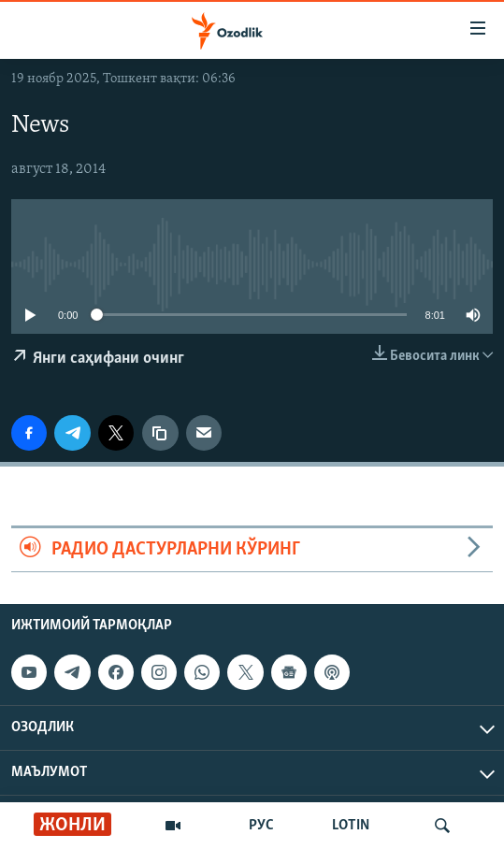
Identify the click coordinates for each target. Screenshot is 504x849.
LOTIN (351, 826)
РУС (261, 826)
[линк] (160, 433)
